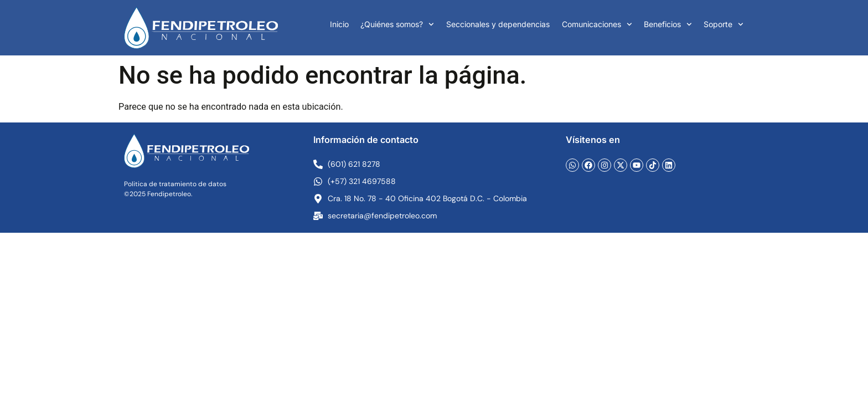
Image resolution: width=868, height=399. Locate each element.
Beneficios (668, 24)
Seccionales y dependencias (498, 24)
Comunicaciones (597, 24)
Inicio (339, 24)
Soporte (724, 24)
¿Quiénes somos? (397, 24)
